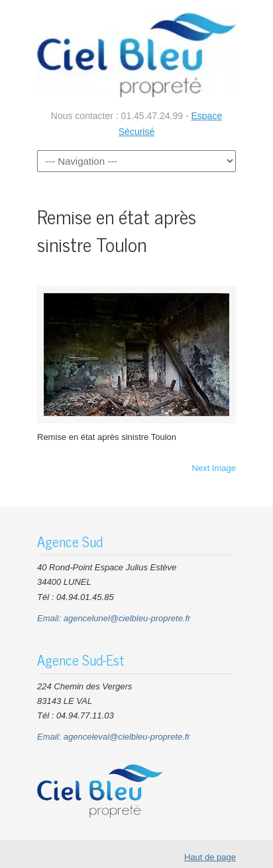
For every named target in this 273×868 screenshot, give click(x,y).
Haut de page (210, 857)
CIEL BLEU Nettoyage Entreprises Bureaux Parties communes (136, 54)
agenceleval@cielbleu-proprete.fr (127, 737)
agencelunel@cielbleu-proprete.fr (127, 618)
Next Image (214, 468)
